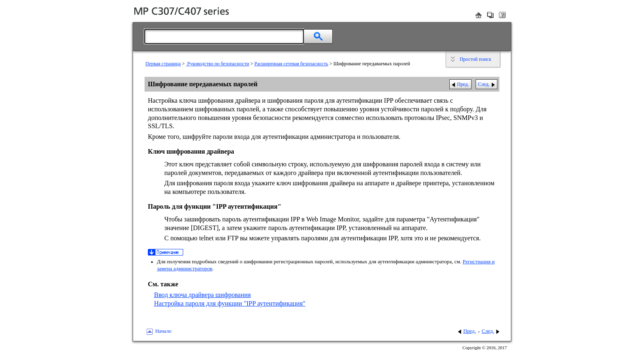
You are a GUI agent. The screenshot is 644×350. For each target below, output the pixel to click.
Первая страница (163, 64)
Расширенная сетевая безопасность (291, 64)
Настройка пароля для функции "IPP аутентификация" (230, 303)
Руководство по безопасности (218, 64)
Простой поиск (475, 59)
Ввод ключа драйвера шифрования (202, 295)
